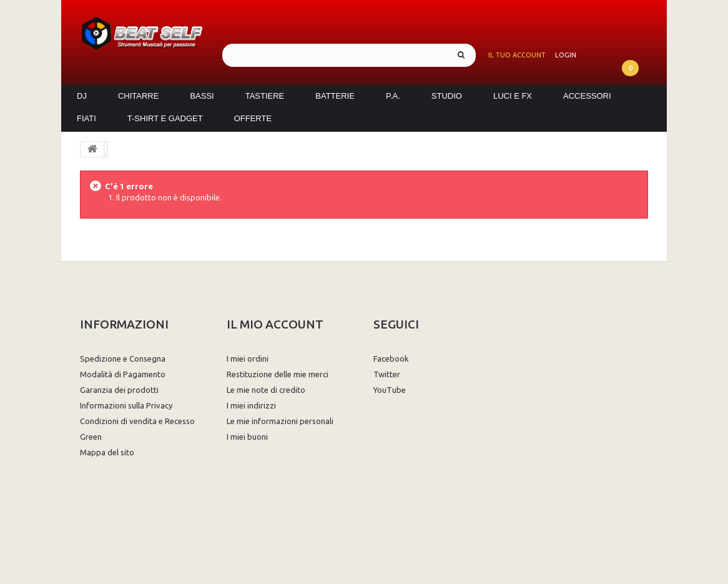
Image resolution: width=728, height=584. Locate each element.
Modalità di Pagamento (123, 374)
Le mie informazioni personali (280, 421)
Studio (447, 96)
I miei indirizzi (251, 405)
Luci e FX (513, 96)
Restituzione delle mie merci (278, 374)
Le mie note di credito (266, 390)
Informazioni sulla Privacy (126, 405)
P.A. (393, 96)
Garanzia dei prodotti (119, 390)
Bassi (202, 96)
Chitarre (138, 96)
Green (91, 437)
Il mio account (275, 324)
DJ (82, 96)
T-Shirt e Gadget (165, 118)
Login (566, 55)
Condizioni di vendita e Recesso (137, 421)
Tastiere (265, 96)
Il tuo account (517, 55)
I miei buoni (247, 437)
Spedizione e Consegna (123, 359)
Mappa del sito (107, 452)
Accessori (587, 96)
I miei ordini (248, 359)
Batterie (335, 96)
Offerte (253, 118)
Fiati (86, 118)
